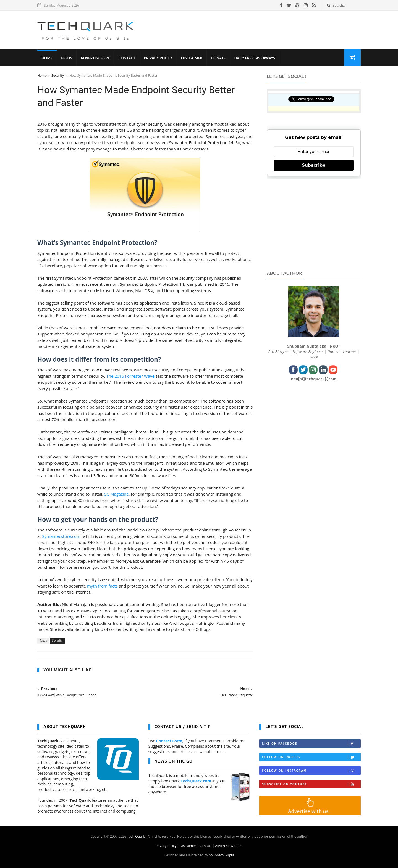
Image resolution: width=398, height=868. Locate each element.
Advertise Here (95, 58)
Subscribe (314, 165)
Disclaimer (192, 58)
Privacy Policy (158, 58)
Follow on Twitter (311, 757)
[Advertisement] (260, 30)
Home (47, 58)
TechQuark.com (196, 781)
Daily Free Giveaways (255, 58)
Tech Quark (136, 836)
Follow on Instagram (311, 771)
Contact (127, 58)
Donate (218, 58)
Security (58, 76)
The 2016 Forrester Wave (130, 376)
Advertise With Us (229, 846)
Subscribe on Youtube (311, 784)
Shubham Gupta (222, 855)
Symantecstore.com (61, 536)
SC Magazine (116, 494)
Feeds (66, 58)
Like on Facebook (311, 744)
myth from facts (102, 586)
